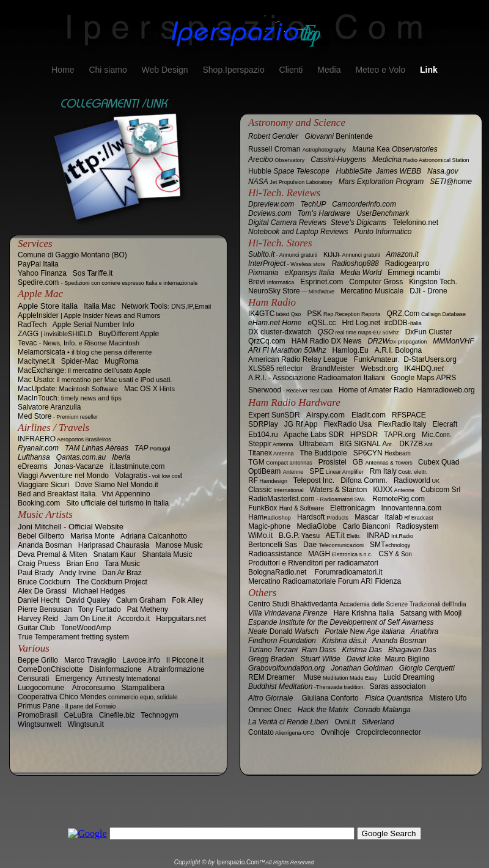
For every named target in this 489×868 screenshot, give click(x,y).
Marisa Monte (93, 536)
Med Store (58, 416)
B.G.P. (299, 535)
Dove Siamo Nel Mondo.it (117, 485)
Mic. (437, 435)
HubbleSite (354, 171)
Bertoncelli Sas (273, 545)
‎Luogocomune (41, 688)
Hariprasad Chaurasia (114, 545)
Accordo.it (134, 619)
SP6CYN (382, 453)
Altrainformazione (176, 669)
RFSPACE (409, 415)
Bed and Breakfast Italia (57, 494)
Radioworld (417, 480)
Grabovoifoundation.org (289, 668)
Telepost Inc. (314, 480)
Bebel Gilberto (41, 536)
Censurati (33, 679)
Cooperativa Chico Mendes (97, 697)
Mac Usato (95, 380)
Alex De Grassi (42, 591)
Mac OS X (149, 389)
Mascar (366, 517)
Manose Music (179, 545)
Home (64, 70)
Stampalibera (143, 688)
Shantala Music (167, 554)
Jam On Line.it (88, 619)
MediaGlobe (316, 526)
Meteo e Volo (381, 70)
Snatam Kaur (114, 554)
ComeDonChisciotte (50, 669)
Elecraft (445, 424)
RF (268, 480)
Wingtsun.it (85, 724)
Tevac (79, 343)
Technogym (159, 715)
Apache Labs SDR (314, 435)
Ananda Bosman (45, 545)
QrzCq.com (267, 341)
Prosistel (333, 462)
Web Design (166, 70)
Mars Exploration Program (381, 182)
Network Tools (167, 306)
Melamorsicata (85, 352)
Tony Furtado (100, 609)
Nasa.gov (443, 171)
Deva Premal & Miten (52, 554)
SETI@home (451, 182)
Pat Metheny (148, 609)
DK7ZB (417, 444)
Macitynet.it (36, 361)
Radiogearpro (407, 263)
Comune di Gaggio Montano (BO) (72, 255)
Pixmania (263, 273)
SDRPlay (263, 424)
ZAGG (55, 334)
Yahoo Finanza (42, 273)
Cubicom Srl (440, 490)
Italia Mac (99, 306)
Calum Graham (141, 600)
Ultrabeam (316, 444)
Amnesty (128, 679)
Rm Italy (399, 471)
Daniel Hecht (39, 600)
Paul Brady (36, 573)
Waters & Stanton (339, 490)
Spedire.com (108, 282)
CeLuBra (78, 715)
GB (383, 462)
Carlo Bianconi (366, 526)
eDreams (33, 466)
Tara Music (122, 564)
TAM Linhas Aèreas (97, 448)
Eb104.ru (263, 435)
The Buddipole (323, 453)
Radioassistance (275, 554)
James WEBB (399, 171)
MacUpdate (68, 389)
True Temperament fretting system (73, 637)
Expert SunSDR (274, 415)
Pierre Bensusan (45, 609)
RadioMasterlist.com (307, 499)
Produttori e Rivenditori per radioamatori (313, 563)
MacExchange (84, 370)
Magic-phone (269, 526)
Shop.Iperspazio (234, 70)
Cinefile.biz (117, 715)
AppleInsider (89, 315)
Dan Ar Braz (122, 573)
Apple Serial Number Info (94, 325)
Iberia (121, 457)
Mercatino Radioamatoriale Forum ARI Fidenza (325, 581)
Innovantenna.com (411, 508)
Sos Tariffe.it (93, 273)
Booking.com (39, 503)
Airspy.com (325, 415)
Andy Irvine (78, 573)
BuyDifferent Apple (129, 334)
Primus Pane (67, 706)
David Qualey (88, 600)
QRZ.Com (426, 314)
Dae (333, 545)
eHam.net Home (275, 323)
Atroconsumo (94, 688)
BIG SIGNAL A (366, 444)
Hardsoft (323, 517)
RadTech (32, 325)
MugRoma (121, 361)
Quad (439, 462)
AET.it (343, 535)
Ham (270, 517)
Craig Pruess (39, 564)
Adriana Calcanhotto (154, 536)
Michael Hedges (99, 591)
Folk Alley (187, 600)
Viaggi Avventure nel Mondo (63, 476)
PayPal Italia (38, 264)
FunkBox (286, 508)
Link (429, 70)
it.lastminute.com (138, 466)
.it (260, 535)
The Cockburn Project (112, 582)
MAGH (340, 554)
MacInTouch (70, 398)
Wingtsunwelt (39, 724)
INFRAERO (64, 439)
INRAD (390, 535)
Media (330, 70)
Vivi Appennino (126, 494)
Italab (409, 517)
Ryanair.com (38, 448)
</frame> (244, 841)
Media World (361, 273)
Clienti (292, 70)
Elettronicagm (352, 508)
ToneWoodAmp (86, 628)
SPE (336, 471)
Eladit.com (369, 415)
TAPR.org (400, 435)
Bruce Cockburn (44, 582)
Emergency (74, 679)
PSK (344, 314)
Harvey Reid (38, 619)
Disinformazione (116, 669)
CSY (395, 554)
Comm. (364, 480)
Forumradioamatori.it (349, 572)
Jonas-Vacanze (79, 466)
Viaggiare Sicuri (43, 485)
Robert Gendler (273, 136)
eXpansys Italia (309, 273)
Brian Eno (82, 564)
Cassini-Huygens (338, 160)
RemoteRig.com (399, 499)
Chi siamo (109, 70)
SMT (390, 545)
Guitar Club (36, 628)
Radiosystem (417, 526)
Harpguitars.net (181, 619)
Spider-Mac (80, 361)
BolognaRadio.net (277, 572)
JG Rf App (301, 424)
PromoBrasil (38, 715)
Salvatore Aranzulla (49, 407)
